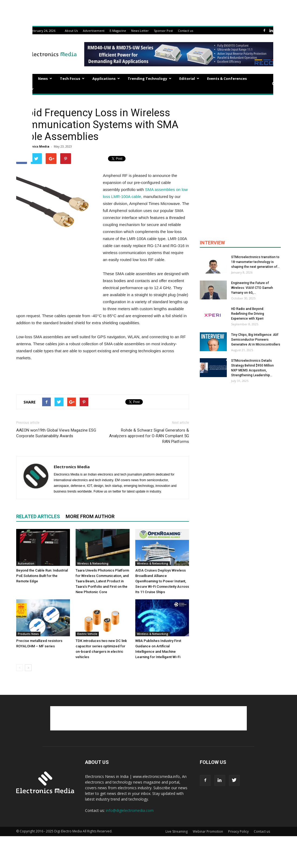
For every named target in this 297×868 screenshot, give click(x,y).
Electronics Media (35, 146)
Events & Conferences (227, 78)
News (45, 78)
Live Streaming (177, 831)
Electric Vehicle (87, 634)
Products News (28, 634)
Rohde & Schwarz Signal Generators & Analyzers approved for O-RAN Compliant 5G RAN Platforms (149, 436)
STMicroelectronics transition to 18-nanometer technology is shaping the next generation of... (255, 262)
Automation (26, 563)
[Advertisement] (103, 377)
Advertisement (94, 31)
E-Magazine (118, 31)
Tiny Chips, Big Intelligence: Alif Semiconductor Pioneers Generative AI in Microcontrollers (256, 340)
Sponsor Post (163, 31)
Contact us (185, 31)
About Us (71, 31)
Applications (106, 78)
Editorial (189, 78)
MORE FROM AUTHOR (90, 516)
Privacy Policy (238, 831)
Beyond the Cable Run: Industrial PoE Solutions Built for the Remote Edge (42, 576)
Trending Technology (150, 78)
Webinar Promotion (208, 831)
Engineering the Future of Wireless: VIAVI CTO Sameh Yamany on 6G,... (252, 288)
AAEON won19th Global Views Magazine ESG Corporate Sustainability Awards (56, 433)
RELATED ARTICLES (38, 516)
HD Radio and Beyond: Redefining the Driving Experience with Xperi (248, 314)
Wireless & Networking (93, 563)
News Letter (140, 31)
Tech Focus (72, 78)
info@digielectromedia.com (130, 810)
